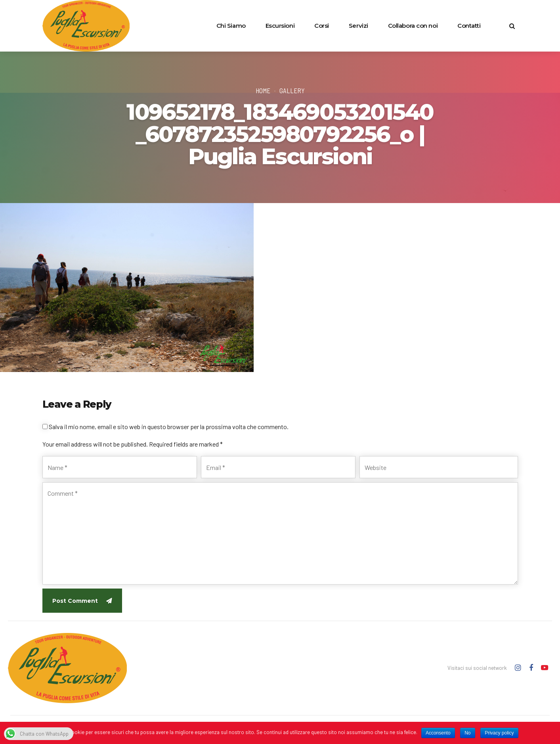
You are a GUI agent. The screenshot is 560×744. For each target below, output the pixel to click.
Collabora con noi (413, 26)
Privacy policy (499, 733)
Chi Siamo (231, 26)
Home (263, 90)
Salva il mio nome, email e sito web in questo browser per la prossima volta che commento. (169, 427)
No (467, 733)
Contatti (469, 26)
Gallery (292, 90)
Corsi (322, 26)
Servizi (358, 26)
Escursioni (280, 26)
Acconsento (438, 733)
